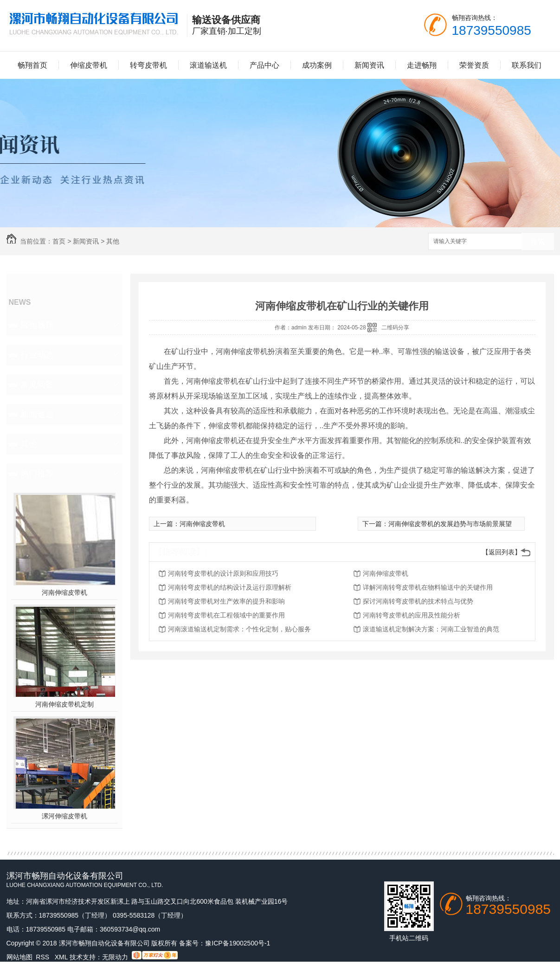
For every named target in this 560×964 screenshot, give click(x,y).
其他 (113, 241)
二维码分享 (395, 328)
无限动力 (115, 957)
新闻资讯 (369, 65)
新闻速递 (37, 414)
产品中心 (264, 65)
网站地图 (19, 957)
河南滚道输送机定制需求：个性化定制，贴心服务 (239, 629)
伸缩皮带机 (89, 65)
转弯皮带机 (148, 65)
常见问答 (37, 385)
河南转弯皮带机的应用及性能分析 (412, 615)
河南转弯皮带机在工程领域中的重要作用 (226, 615)
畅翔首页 (32, 65)
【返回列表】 (502, 552)
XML (62, 957)
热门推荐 (37, 474)
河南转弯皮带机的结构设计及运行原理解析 (230, 587)
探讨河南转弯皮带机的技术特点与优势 (418, 601)
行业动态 (37, 355)
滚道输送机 (208, 65)
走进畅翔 (422, 65)
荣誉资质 (474, 65)
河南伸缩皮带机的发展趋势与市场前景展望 (450, 524)
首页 (59, 241)
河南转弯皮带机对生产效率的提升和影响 (226, 601)
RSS (43, 957)
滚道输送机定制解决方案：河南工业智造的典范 (431, 629)
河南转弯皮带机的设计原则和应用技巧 (223, 573)
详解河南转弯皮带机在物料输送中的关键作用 (428, 587)
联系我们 (527, 65)
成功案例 (317, 65)
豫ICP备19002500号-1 (238, 943)
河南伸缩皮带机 (64, 592)
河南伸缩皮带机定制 (64, 704)
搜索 (538, 242)
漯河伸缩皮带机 (64, 816)
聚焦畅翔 (37, 325)
